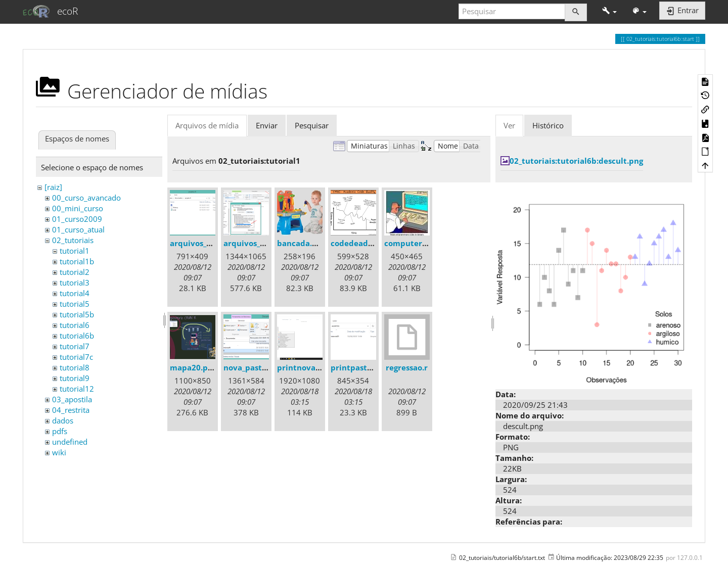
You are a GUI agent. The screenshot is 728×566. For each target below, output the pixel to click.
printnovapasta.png (315, 367)
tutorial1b (77, 261)
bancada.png (302, 243)
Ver (509, 125)
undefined (70, 442)
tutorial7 (75, 346)
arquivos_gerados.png (211, 243)
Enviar (267, 125)
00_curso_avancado (86, 198)
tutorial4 (75, 293)
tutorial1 (75, 251)
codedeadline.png (365, 243)
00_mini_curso (78, 208)
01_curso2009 (77, 219)
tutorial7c (76, 357)
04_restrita (71, 410)
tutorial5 (75, 304)
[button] (609, 11)
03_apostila (72, 399)
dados (63, 420)
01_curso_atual (78, 229)
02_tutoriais (73, 240)
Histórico (548, 125)
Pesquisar (312, 125)
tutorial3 (75, 282)
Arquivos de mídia (207, 125)
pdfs (60, 431)
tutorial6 (75, 325)
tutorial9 (75, 378)
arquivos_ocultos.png (264, 243)
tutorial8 (75, 367)
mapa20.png (193, 367)
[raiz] (53, 187)
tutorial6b (77, 336)
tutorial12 (77, 389)
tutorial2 (75, 272)
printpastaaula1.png (370, 367)
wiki (59, 452)
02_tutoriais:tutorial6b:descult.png (576, 161)
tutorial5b (77, 314)
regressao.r (407, 367)
